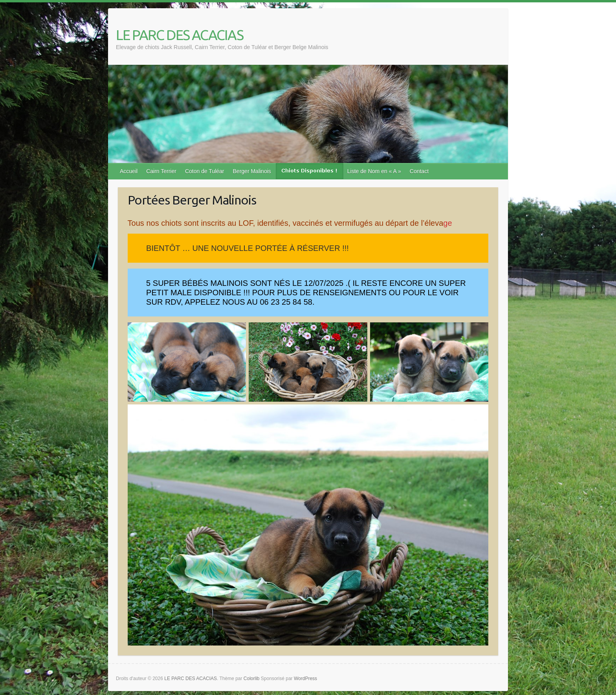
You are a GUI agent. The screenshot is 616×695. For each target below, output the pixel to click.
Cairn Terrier (161, 171)
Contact (419, 171)
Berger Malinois (252, 171)
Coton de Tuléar (205, 171)
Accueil (129, 171)
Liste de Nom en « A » (374, 171)
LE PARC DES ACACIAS (180, 35)
